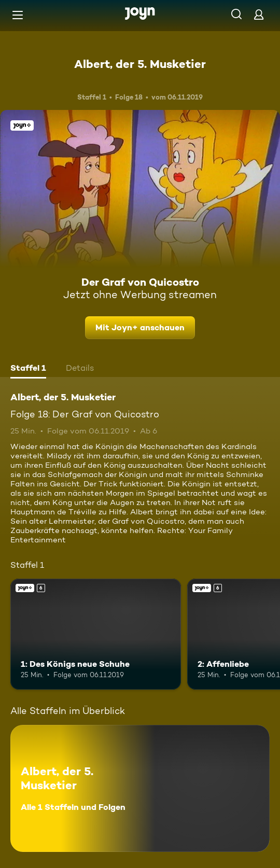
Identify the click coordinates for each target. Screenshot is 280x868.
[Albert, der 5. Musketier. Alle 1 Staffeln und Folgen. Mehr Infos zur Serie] (140, 788)
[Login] (259, 14)
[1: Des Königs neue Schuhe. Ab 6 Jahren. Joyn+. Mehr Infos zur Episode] (96, 634)
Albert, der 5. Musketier (140, 64)
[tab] (28, 369)
